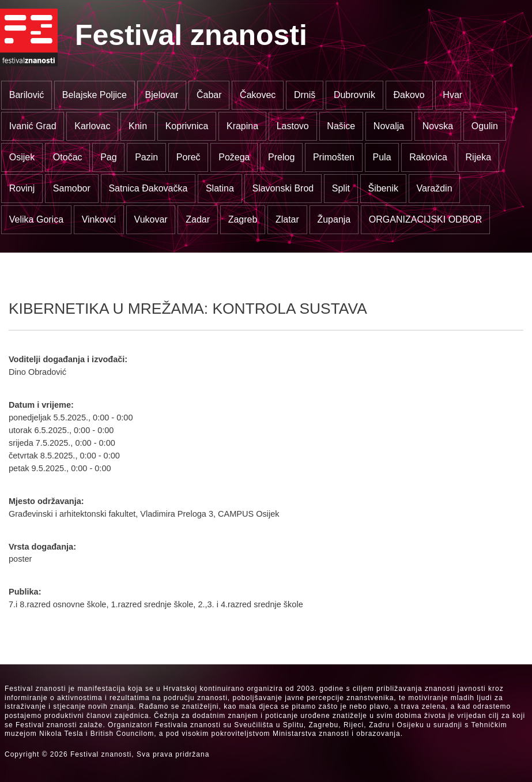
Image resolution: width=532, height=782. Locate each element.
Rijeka (478, 157)
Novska (438, 126)
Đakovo (409, 95)
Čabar (209, 95)
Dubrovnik (354, 95)
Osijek (22, 157)
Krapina (242, 126)
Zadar (198, 219)
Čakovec (258, 95)
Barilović (27, 95)
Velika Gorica (36, 219)
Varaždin (435, 188)
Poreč (188, 157)
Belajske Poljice (95, 95)
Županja (334, 219)
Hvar (452, 95)
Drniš (305, 95)
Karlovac (92, 126)
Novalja (389, 126)
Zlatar (287, 219)
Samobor (72, 188)
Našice (341, 126)
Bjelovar (162, 95)
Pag (108, 157)
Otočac (68, 157)
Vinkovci (99, 219)
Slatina (220, 188)
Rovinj (22, 188)
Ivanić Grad (33, 126)
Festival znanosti (191, 35)
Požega (234, 157)
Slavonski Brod (283, 188)
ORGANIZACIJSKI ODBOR (425, 219)
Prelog (281, 157)
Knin (138, 126)
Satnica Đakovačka (148, 188)
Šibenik (383, 188)
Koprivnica (187, 126)
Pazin (146, 157)
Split (341, 188)
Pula (382, 157)
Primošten (334, 157)
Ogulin (485, 126)
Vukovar (151, 219)
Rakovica (428, 157)
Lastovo (293, 126)
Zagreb (243, 219)
